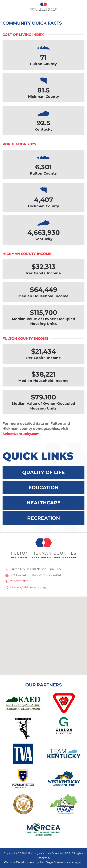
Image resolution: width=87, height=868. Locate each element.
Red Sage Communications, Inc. (61, 862)
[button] (4, 7)
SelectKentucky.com (21, 434)
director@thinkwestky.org (28, 587)
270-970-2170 (19, 581)
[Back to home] (43, 7)
